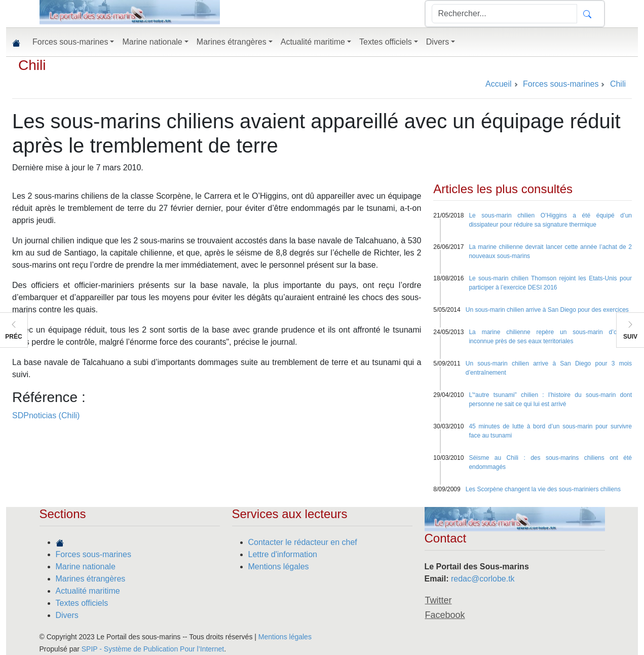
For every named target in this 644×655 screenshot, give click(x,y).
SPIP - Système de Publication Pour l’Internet (153, 649)
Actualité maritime (88, 591)
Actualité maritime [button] (313, 42)
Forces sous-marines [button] (70, 42)
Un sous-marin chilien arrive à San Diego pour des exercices (547, 310)
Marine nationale (86, 567)
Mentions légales (279, 567)
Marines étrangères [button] (232, 42)
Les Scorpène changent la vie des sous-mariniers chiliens (543, 489)
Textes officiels (82, 603)
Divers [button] (438, 42)
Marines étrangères (91, 579)
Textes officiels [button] (386, 42)
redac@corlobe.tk (483, 579)
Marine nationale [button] (152, 42)
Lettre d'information (283, 554)
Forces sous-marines (93, 554)
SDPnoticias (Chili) (46, 415)
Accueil (499, 84)
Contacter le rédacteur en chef (303, 542)
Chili (32, 65)
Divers (67, 615)
